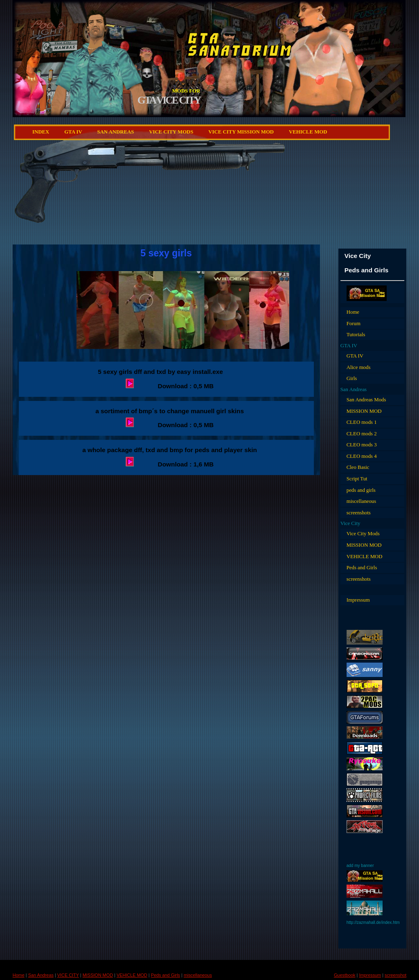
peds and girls (361, 490)
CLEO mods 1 (362, 422)
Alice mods (359, 367)
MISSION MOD (364, 411)
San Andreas (115, 132)
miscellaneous (362, 501)
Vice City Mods (363, 534)
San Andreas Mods (366, 400)
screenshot (395, 975)
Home (353, 312)
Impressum (358, 600)
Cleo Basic (358, 467)
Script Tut (357, 479)
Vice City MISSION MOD (241, 132)
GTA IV (73, 132)
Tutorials (356, 335)
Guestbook (345, 975)
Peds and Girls (362, 568)
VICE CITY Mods (171, 132)
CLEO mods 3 (362, 445)
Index (41, 132)
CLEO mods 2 (362, 434)
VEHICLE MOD (308, 132)
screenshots (359, 513)
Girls (352, 378)
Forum (354, 324)
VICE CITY (68, 975)
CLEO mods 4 (362, 456)
